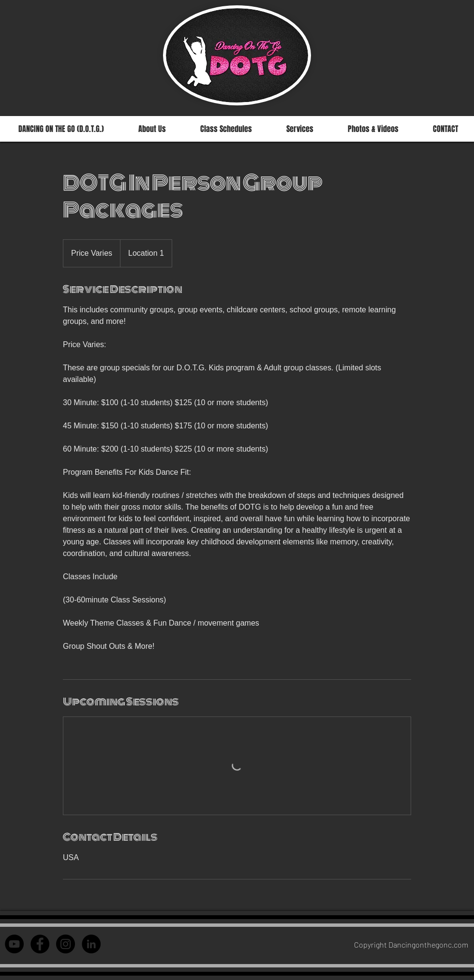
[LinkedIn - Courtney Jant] (91, 944)
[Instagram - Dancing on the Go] (66, 944)
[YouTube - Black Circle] (14, 944)
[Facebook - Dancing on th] (40, 944)
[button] (226, 129)
